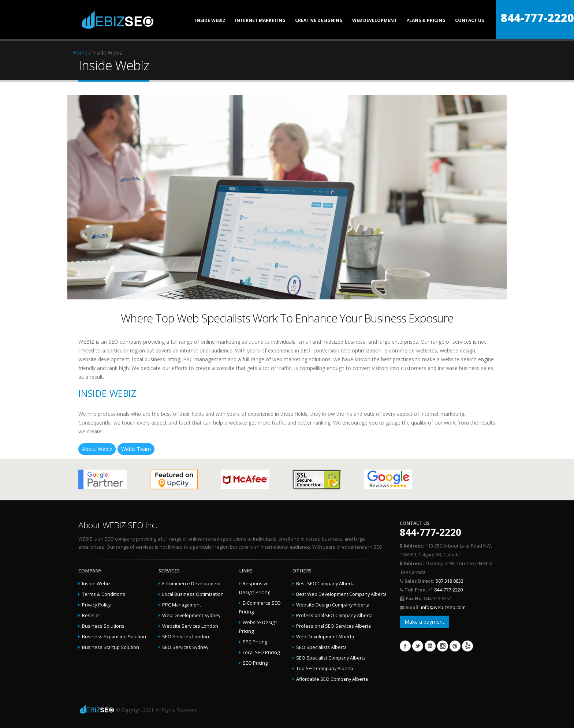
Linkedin (430, 646)
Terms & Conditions (104, 594)
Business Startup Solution (111, 647)
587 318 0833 (450, 581)
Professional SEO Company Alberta (334, 615)
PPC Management (182, 605)
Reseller (91, 615)
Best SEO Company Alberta (325, 584)
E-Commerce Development (191, 584)
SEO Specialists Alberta (321, 647)
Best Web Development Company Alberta (341, 594)
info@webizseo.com (444, 607)
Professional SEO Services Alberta (333, 626)
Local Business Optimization (193, 594)
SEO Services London (186, 637)
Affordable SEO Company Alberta (332, 679)
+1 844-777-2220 (445, 590)
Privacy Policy (96, 605)
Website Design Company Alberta (333, 605)
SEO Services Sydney (185, 647)
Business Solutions (103, 626)
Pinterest (455, 646)
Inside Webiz (96, 584)
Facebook (405, 646)
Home (80, 53)
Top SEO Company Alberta (325, 669)
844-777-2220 (537, 18)
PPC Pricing (255, 642)
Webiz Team (136, 449)
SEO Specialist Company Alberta (331, 658)
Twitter (418, 646)
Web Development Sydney (191, 615)
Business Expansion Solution (114, 637)
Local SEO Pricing (261, 652)
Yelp (467, 646)
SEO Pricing (255, 663)
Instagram (443, 646)
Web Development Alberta (325, 637)
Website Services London (190, 626)
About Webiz (97, 449)
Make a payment (424, 622)
